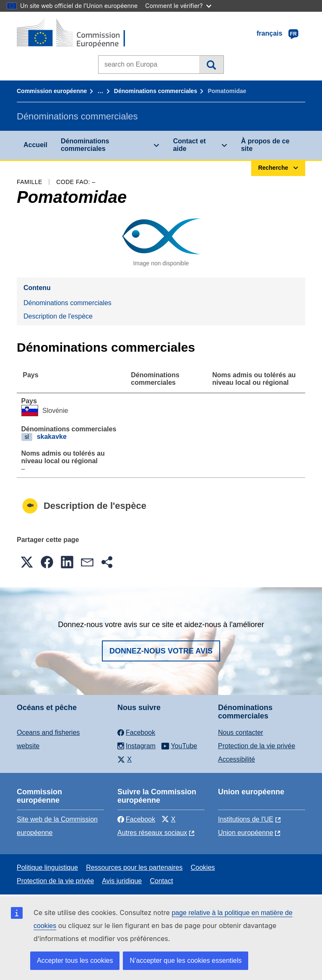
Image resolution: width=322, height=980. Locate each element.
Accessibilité (236, 759)
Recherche (211, 65)
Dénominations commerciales (156, 91)
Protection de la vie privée (257, 746)
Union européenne (246, 833)
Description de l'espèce (58, 316)
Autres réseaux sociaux (152, 833)
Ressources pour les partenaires (134, 867)
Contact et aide (190, 145)
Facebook (136, 819)
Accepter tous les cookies (75, 961)
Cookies (203, 867)
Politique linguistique (47, 867)
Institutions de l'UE (246, 819)
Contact (161, 881)
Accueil (35, 145)
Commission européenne (52, 91)
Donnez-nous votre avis (161, 651)
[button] (27, 562)
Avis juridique (122, 881)
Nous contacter (241, 732)
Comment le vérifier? (178, 6)
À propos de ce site (265, 145)
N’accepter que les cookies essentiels (186, 961)
